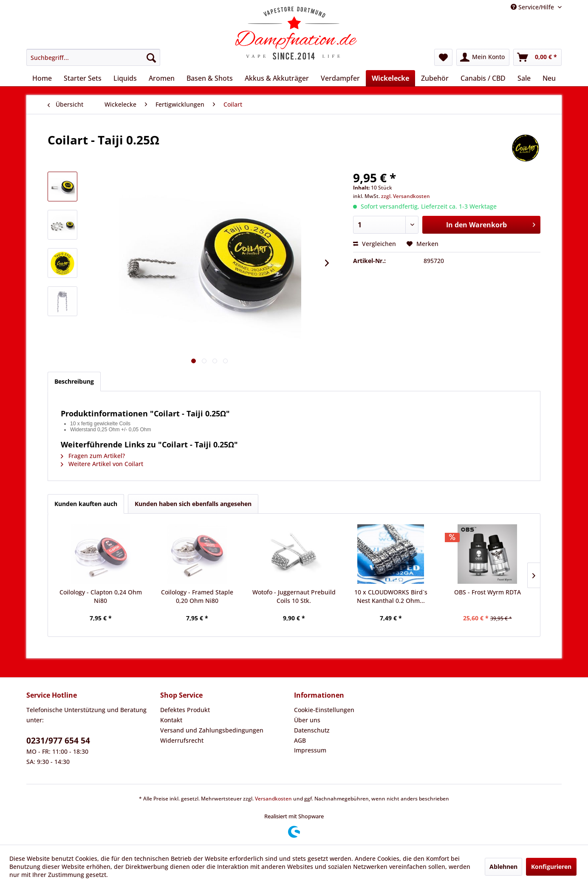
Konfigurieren (551, 867)
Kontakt (171, 720)
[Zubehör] (435, 78)
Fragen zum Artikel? (93, 456)
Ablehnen (503, 867)
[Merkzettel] (443, 57)
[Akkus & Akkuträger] (277, 78)
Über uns (307, 720)
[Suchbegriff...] (93, 57)
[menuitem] (93, 57)
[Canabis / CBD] (483, 78)
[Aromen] (162, 78)
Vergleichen (375, 244)
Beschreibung (74, 381)
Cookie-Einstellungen (324, 710)
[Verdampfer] (340, 78)
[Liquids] (125, 78)
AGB (300, 740)
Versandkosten (273, 799)
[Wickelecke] (390, 78)
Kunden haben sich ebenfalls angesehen (193, 504)
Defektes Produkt (185, 710)
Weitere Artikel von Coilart (102, 464)
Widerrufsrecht (182, 740)
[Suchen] (151, 57)
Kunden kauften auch (86, 504)
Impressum (310, 750)
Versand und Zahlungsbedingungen (212, 730)
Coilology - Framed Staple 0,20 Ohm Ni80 (197, 596)
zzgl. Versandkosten (406, 196)
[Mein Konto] (483, 57)
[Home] (42, 78)
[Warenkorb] (537, 57)
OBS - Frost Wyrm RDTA (488, 592)
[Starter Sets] (83, 78)
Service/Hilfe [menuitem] (533, 7)
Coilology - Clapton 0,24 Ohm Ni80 (101, 596)
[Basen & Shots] (210, 78)
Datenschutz (312, 730)
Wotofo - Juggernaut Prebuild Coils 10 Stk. (294, 596)
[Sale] (524, 78)
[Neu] (549, 78)
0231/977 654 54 (58, 741)
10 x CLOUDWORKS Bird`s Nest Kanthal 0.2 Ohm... (391, 596)
